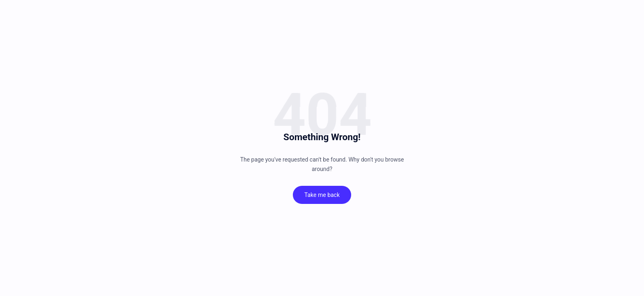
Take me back (322, 195)
